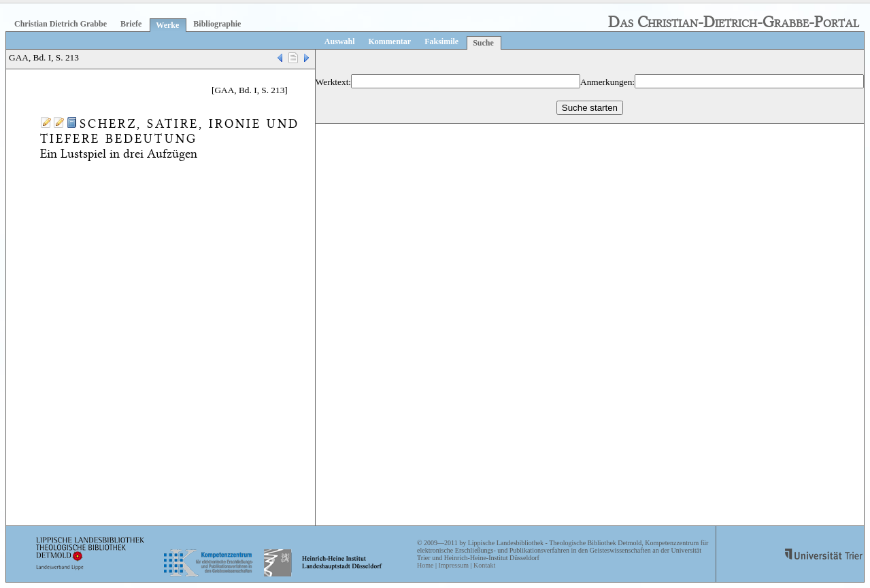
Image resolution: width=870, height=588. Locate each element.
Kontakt (484, 565)
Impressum (453, 565)
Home (425, 565)
